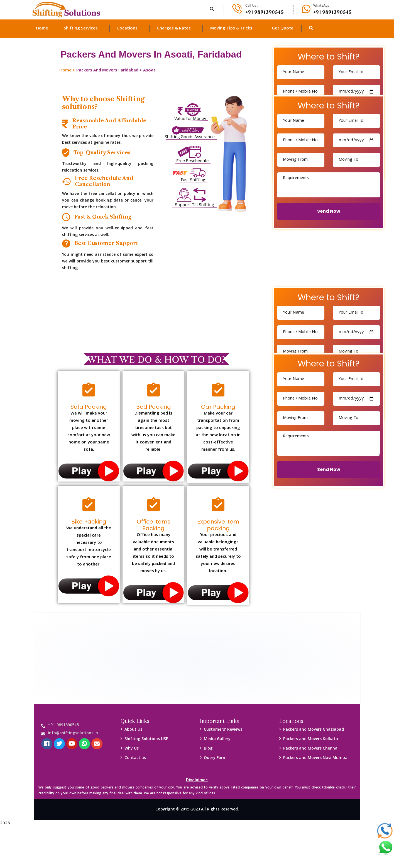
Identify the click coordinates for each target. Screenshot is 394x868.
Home (65, 71)
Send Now (329, 211)
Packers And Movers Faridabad (107, 71)
